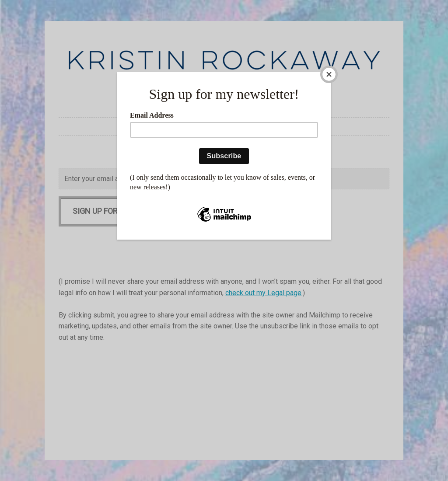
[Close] (329, 74)
